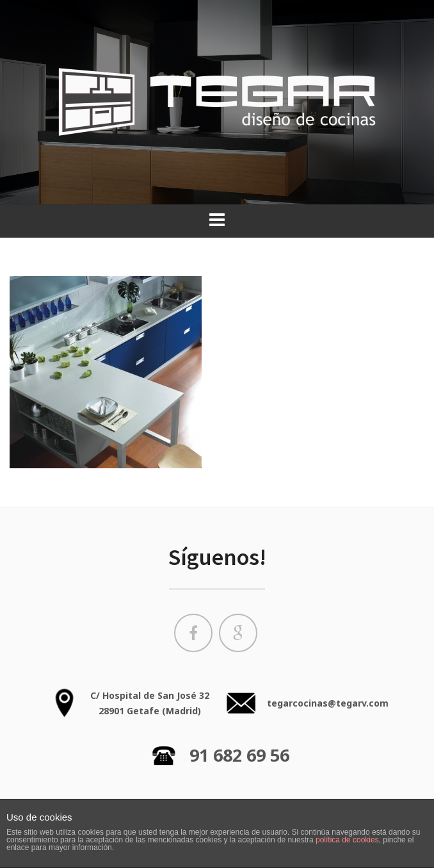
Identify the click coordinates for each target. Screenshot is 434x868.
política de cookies (347, 840)
